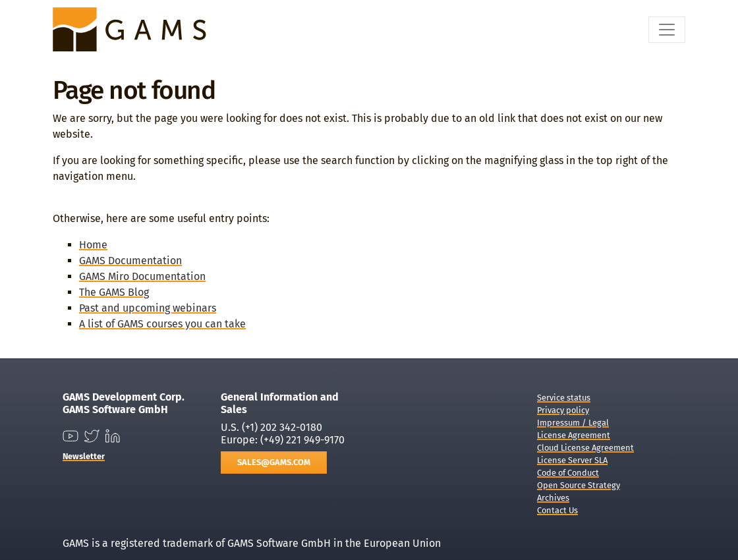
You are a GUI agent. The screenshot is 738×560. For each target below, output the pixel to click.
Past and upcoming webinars (148, 308)
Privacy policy (563, 410)
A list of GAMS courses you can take (162, 324)
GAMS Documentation (130, 261)
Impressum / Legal (573, 423)
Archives (553, 498)
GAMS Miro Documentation (142, 276)
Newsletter (84, 456)
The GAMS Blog (114, 292)
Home (93, 245)
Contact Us (557, 510)
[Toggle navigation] (667, 30)
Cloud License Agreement (585, 448)
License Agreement (574, 435)
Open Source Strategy (579, 485)
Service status (564, 398)
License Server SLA (572, 460)
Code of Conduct (568, 473)
